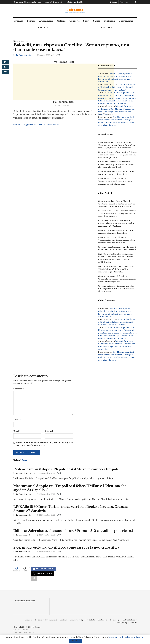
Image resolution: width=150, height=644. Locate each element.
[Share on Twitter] (5, 70)
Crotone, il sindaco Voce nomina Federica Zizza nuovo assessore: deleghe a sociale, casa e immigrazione (117, 155)
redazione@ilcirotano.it (52, 2)
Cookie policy (121, 626)
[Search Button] (135, 2)
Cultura (61, 21)
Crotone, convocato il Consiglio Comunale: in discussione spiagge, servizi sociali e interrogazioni (117, 279)
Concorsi (74, 21)
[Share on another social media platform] (5, 76)
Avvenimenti (46, 21)
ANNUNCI (106, 27)
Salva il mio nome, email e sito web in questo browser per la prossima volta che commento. (44, 445)
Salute (97, 21)
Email (17, 432)
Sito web (49, 432)
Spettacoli (109, 21)
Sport (86, 21)
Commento (20, 389)
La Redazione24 (23, 55)
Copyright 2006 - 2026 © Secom (27, 630)
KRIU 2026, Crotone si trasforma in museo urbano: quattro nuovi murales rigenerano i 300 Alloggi (116, 165)
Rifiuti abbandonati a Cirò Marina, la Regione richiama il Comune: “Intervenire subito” (117, 87)
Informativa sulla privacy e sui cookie (126, 637)
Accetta (76, 641)
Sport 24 (24, 41)
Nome (17, 420)
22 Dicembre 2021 (46, 474)
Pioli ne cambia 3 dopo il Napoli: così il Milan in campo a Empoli (66, 470)
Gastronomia (126, 21)
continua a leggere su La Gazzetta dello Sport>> (36, 125)
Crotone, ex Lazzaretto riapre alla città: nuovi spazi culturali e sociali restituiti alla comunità (116, 289)
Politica (31, 21)
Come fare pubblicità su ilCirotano (27, 2)
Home (16, 41)
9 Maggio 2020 (44, 55)
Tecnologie (115, 623)
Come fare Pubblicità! (25, 604)
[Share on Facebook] (5, 63)
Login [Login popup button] (114, 2)
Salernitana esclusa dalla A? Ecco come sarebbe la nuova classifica (66, 548)
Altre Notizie (129, 623)
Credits (133, 626)
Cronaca (18, 21)
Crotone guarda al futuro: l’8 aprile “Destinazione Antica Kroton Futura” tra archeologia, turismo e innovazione (117, 145)
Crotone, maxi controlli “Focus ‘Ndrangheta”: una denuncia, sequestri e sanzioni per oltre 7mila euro (117, 181)
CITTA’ (42, 27)
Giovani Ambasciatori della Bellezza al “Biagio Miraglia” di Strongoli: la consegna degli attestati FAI (116, 269)
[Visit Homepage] (75, 11)
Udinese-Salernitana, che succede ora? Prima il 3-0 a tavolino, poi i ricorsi (73, 532)
